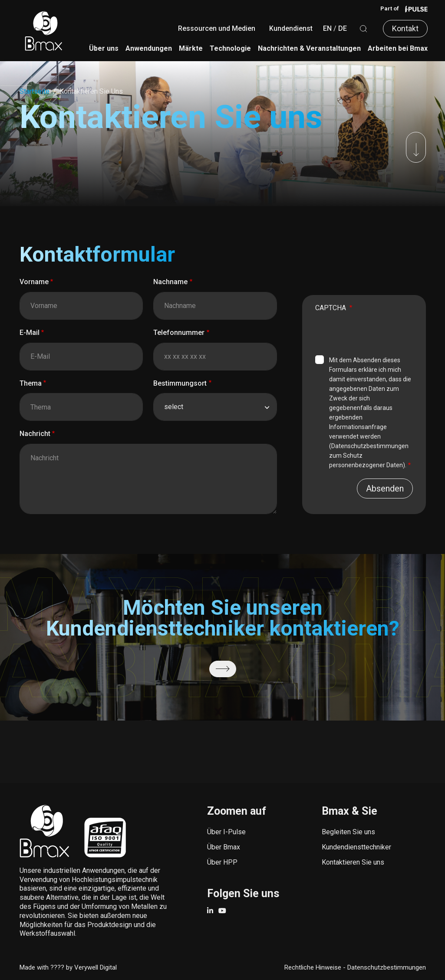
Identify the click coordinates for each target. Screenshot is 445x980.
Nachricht (35, 434)
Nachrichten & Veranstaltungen (309, 48)
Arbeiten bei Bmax (398, 48)
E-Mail (30, 333)
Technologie (230, 48)
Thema (31, 383)
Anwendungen (149, 48)
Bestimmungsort (180, 383)
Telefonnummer (179, 333)
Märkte (191, 48)
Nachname (170, 282)
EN (327, 28)
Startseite (35, 91)
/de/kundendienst (223, 669)
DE (343, 28)
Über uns (104, 48)
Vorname (34, 282)
